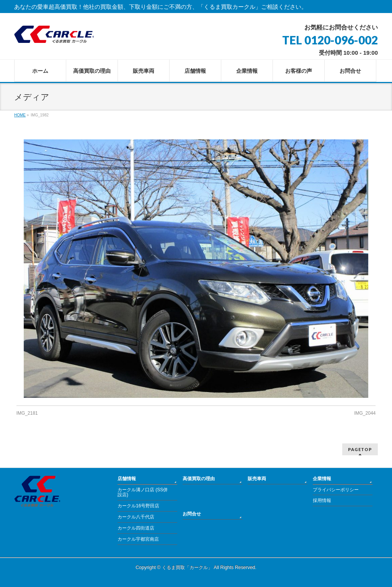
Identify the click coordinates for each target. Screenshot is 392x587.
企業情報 (322, 479)
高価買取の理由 (199, 479)
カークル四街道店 (136, 528)
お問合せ (192, 514)
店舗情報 (127, 479)
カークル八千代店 (136, 517)
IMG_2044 (365, 413)
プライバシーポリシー (336, 490)
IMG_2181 (27, 413)
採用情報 (322, 500)
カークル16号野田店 (138, 506)
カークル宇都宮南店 (138, 539)
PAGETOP (360, 449)
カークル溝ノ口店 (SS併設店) (143, 492)
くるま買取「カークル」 (187, 567)
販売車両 (257, 479)
